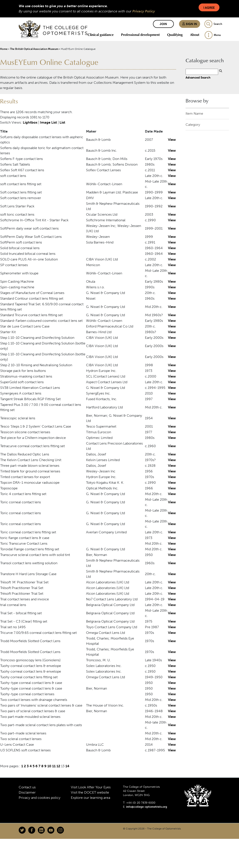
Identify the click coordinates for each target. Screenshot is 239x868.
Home (4, 49)
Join (163, 24)
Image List (48, 122)
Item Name (194, 113)
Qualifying (175, 35)
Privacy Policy (144, 11)
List (62, 122)
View (172, 140)
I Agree (209, 8)
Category (193, 125)
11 (54, 766)
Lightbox (30, 122)
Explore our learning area (90, 798)
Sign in (190, 24)
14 (67, 766)
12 (58, 766)
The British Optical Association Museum (34, 49)
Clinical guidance (101, 35)
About (195, 35)
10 (49, 766)
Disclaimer (27, 792)
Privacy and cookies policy (40, 798)
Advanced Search (198, 77)
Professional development (140, 35)
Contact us (27, 787)
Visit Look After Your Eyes (91, 787)
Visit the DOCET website (90, 792)
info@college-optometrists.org (147, 807)
